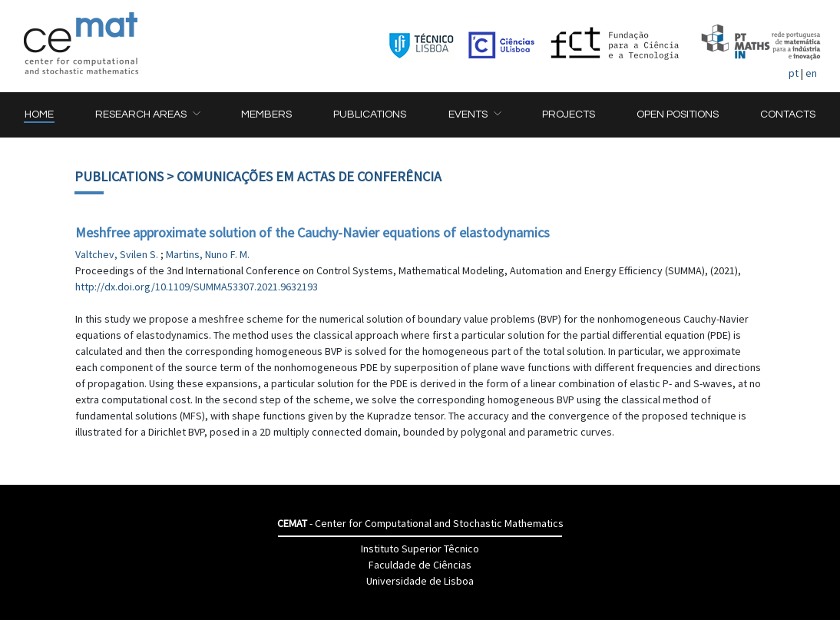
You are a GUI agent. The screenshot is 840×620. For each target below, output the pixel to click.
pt (794, 73)
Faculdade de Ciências (420, 565)
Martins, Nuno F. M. (208, 254)
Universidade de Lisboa (420, 581)
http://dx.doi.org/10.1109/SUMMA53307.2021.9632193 (197, 287)
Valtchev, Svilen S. (118, 254)
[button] (147, 115)
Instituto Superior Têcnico (420, 549)
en (811, 73)
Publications (119, 176)
